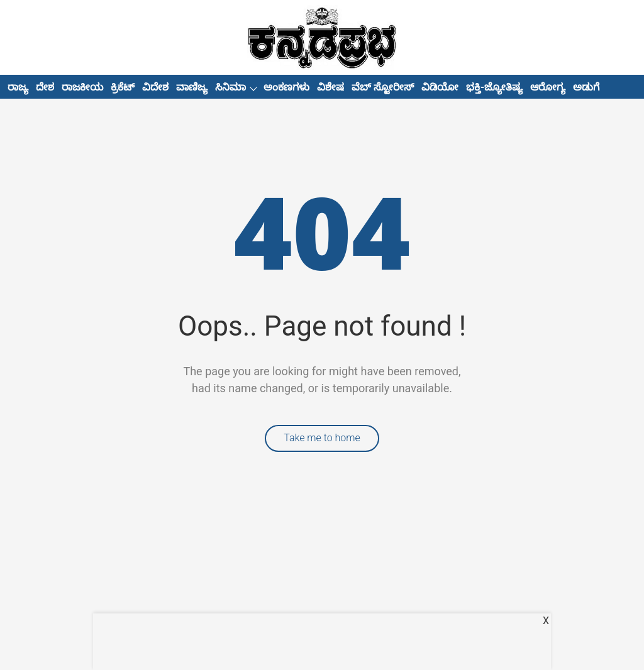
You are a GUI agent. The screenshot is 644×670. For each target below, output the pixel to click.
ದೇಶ (45, 87)
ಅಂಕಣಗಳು (286, 87)
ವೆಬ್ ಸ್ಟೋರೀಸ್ (383, 87)
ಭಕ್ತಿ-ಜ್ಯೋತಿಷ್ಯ (494, 87)
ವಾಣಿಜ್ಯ (192, 87)
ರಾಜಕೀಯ (82, 87)
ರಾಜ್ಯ (18, 87)
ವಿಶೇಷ (330, 87)
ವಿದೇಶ (155, 87)
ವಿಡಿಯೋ (440, 87)
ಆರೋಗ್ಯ (548, 87)
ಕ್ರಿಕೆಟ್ (123, 87)
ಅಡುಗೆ (586, 87)
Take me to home (322, 438)
